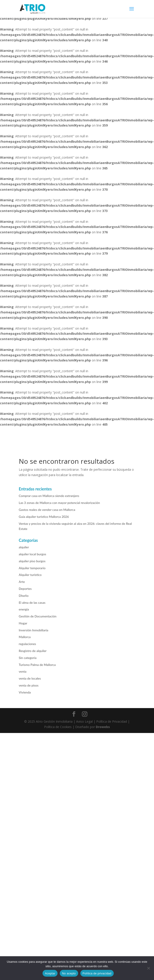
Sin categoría (28, 658)
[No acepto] (148, 968)
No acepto (69, 973)
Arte (22, 582)
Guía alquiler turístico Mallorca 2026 (44, 517)
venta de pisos (29, 685)
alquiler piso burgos (32, 561)
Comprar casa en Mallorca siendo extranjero (49, 496)
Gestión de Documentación (38, 616)
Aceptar (50, 973)
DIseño (24, 596)
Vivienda (25, 692)
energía (24, 609)
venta (23, 671)
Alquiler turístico (30, 575)
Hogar (23, 623)
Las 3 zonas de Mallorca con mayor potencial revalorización (59, 503)
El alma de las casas (32, 603)
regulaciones (27, 644)
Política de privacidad (97, 973)
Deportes (25, 589)
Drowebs (103, 727)
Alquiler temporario (32, 568)
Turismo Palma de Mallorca (37, 665)
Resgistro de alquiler (33, 651)
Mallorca (25, 637)
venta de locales (30, 678)
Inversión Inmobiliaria (34, 630)
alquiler (24, 547)
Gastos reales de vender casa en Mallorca (47, 510)
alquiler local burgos (32, 554)
